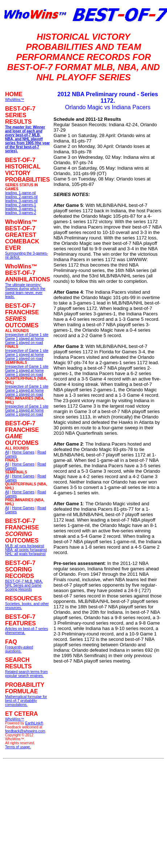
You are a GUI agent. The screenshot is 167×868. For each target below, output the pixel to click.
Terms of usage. (18, 747)
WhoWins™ (15, 719)
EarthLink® (34, 723)
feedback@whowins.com (25, 731)
